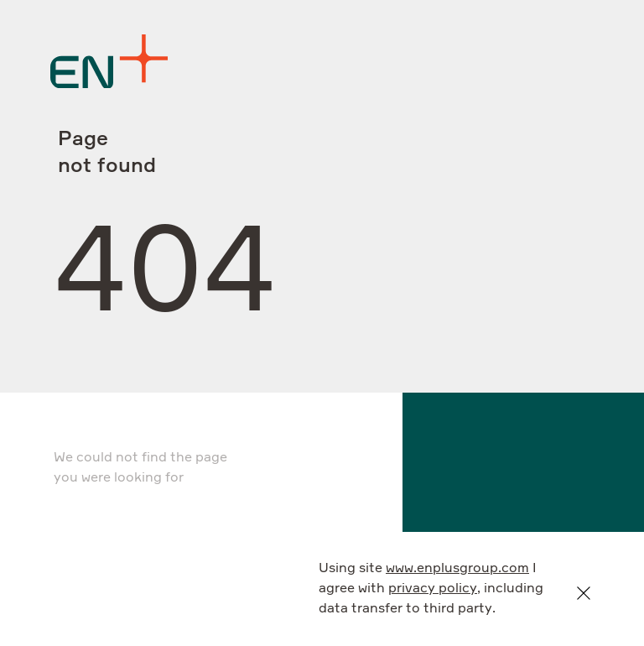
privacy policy (433, 589)
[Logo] (109, 62)
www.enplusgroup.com (457, 569)
